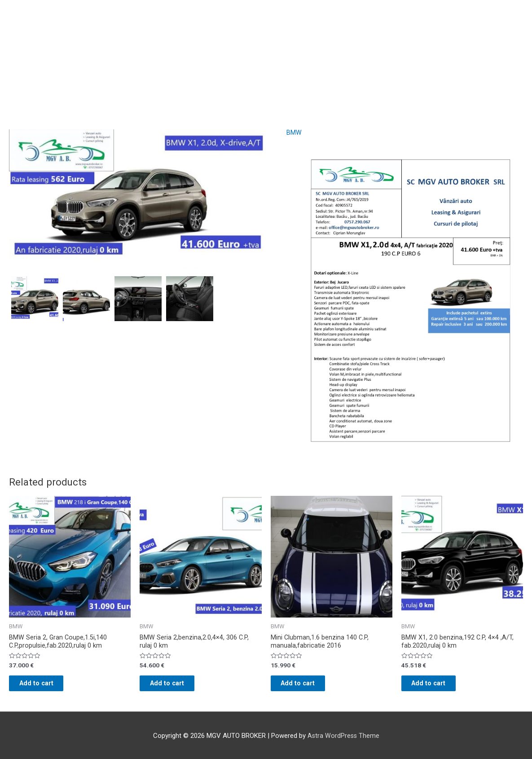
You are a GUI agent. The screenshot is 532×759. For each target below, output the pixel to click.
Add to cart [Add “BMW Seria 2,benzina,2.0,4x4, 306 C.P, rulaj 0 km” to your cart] (175, 686)
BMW (294, 132)
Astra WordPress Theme (343, 740)
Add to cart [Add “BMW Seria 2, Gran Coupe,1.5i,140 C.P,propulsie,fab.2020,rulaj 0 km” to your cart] (45, 686)
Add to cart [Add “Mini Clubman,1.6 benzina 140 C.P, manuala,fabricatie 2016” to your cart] (306, 686)
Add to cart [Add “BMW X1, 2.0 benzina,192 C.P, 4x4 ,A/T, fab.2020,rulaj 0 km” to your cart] (437, 686)
